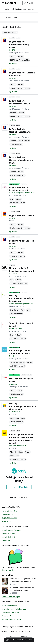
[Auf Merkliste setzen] (13, 64)
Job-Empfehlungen (19, 9)
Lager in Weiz (6, 541)
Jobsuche (5, 9)
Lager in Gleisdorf (8, 537)
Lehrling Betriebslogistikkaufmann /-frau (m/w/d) (22, 298)
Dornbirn (17, 310)
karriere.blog (7, 575)
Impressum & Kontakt (23, 627)
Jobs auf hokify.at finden (19, 487)
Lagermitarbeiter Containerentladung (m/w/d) (19, 45)
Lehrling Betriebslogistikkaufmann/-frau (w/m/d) (22, 406)
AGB (33, 627)
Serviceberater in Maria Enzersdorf (14, 609)
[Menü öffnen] (3, 3)
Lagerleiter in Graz (8, 514)
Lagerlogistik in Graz (9, 511)
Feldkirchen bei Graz (17, 362)
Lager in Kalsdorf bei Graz (11, 530)
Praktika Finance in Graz (11, 612)
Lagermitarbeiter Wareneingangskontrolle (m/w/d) (21, 160)
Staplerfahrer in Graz (9, 518)
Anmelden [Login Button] (29, 3)
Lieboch (13, 56)
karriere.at (24, 602)
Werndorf (14, 113)
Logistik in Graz (7, 521)
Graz (19, 27)
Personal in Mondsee (9, 616)
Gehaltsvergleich (8, 570)
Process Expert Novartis (11, 606)
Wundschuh (14, 418)
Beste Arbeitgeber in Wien (11, 619)
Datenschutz (6, 631)
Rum (23, 310)
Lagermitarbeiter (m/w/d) (21, 216)
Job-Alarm (32, 9)
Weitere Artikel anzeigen (11, 597)
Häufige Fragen (8, 627)
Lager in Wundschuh (9, 534)
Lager (7, 27)
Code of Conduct (30, 631)
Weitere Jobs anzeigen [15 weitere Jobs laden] (19, 498)
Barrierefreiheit (17, 631)
